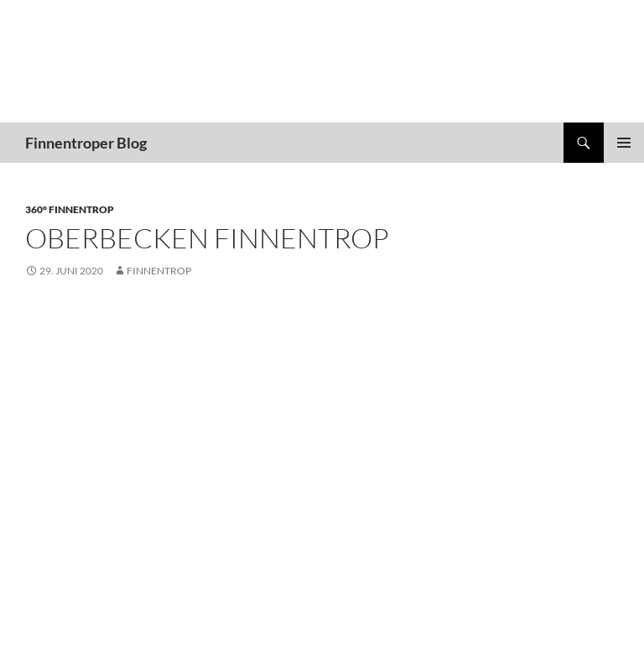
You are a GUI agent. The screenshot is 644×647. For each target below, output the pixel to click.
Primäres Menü (624, 143)
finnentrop (159, 271)
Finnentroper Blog (86, 143)
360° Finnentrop (70, 209)
